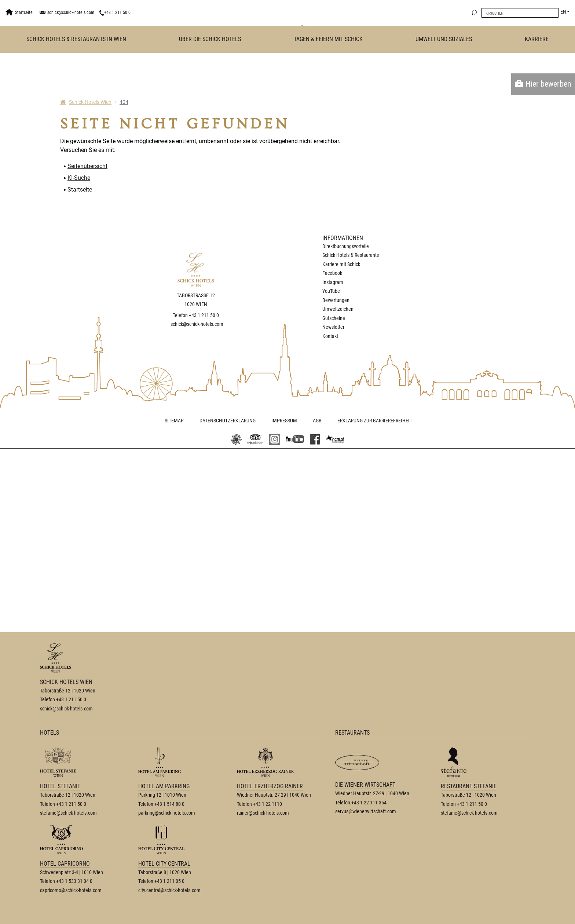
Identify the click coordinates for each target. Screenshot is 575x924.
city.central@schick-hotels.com (169, 890)
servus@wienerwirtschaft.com (366, 811)
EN (563, 12)
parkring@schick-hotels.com (167, 813)
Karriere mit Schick (341, 264)
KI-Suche (79, 178)
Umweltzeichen (338, 309)
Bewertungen (336, 300)
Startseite (80, 190)
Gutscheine (334, 318)
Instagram (333, 282)
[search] (474, 13)
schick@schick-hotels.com (71, 12)
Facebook (332, 273)
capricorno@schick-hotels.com (71, 890)
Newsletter (333, 327)
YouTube (331, 291)
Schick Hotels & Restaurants (351, 255)
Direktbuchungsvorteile (346, 246)
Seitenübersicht (87, 166)
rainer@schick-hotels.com (263, 813)
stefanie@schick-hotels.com (68, 813)
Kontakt (330, 336)
